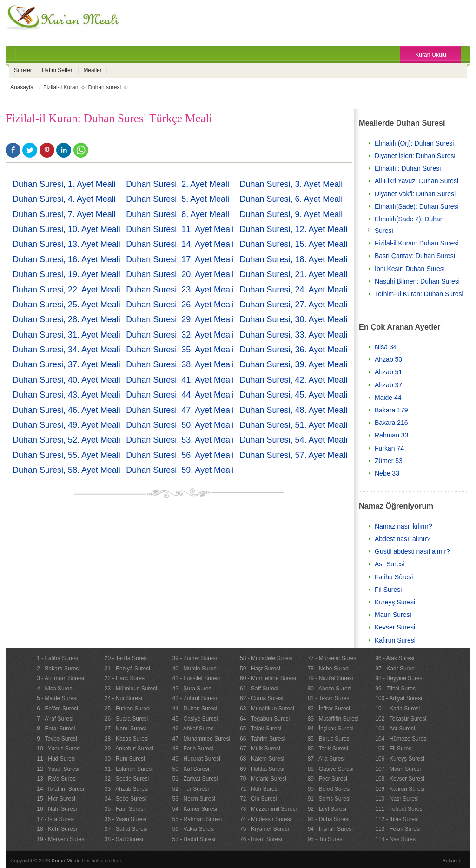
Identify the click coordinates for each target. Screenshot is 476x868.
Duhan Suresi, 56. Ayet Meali (180, 455)
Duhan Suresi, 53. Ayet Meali (180, 440)
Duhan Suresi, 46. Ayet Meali (66, 410)
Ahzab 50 (388, 359)
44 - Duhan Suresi (195, 709)
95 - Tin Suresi (326, 839)
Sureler (23, 70)
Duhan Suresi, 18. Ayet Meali (293, 259)
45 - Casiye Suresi (195, 719)
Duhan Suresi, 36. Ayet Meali (293, 350)
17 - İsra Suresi (56, 819)
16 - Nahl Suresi (57, 809)
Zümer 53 (389, 461)
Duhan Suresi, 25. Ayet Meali (66, 305)
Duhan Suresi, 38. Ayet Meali (180, 364)
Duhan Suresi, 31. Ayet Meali (66, 335)
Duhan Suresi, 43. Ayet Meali (66, 395)
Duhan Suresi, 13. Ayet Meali (66, 244)
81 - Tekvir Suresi (329, 698)
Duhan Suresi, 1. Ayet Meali (64, 184)
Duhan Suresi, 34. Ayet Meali (66, 350)
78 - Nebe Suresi (329, 669)
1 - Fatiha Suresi (57, 658)
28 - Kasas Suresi (127, 739)
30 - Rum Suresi (125, 759)
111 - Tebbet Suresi (399, 809)
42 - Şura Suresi (192, 689)
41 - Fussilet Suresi (196, 678)
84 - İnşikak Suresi (331, 729)
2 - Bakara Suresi (58, 669)
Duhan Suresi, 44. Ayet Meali (180, 395)
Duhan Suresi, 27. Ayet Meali (293, 305)
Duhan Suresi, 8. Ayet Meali (178, 214)
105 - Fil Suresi (394, 749)
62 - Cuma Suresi (261, 698)
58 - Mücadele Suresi (266, 658)
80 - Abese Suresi (330, 689)
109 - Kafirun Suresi (400, 789)
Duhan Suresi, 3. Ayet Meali (291, 184)
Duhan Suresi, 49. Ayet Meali (66, 425)
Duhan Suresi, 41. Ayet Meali (180, 380)
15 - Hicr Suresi (56, 799)
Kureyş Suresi (395, 602)
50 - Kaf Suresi (190, 769)
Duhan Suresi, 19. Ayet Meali (66, 274)
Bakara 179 (391, 410)
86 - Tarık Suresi (328, 749)
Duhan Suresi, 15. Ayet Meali (293, 244)
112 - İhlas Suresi (397, 819)
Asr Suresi (390, 564)
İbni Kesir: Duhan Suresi (410, 269)
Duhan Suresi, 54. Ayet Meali (293, 440)
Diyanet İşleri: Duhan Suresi (415, 156)
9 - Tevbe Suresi (57, 739)
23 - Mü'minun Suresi (131, 689)
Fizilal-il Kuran (61, 87)
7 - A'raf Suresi (55, 719)
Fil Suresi (388, 590)
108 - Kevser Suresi (400, 779)
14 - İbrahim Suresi (60, 789)
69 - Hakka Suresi (262, 769)
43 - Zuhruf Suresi (194, 698)
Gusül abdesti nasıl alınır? (412, 551)
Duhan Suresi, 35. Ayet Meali (180, 350)
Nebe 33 (387, 473)
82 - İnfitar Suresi (329, 709)
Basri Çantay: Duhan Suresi (415, 256)
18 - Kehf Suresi (57, 829)
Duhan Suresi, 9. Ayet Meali (291, 214)
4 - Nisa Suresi (55, 689)
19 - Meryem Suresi (61, 839)
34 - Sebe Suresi (125, 799)
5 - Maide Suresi (57, 698)
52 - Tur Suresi (190, 789)
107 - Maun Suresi (398, 769)
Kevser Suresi (395, 627)
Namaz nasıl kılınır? (403, 526)
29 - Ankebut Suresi (129, 749)
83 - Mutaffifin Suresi (333, 719)
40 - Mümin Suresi (195, 669)
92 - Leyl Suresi (327, 809)
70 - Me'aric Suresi (263, 779)
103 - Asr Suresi (395, 729)
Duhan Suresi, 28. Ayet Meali (66, 319)
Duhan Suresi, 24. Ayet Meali (293, 290)
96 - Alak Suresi (395, 658)
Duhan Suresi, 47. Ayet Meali (180, 410)
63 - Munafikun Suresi (267, 709)
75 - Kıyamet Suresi (264, 829)
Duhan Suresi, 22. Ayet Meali (66, 290)
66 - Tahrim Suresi (262, 739)
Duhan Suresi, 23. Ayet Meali (180, 290)
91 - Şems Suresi (329, 799)
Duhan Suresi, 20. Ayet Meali (180, 274)
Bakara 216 (391, 423)
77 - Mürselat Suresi (333, 658)
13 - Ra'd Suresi (57, 779)
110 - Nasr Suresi (397, 799)
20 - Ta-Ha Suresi (126, 658)
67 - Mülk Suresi (260, 749)
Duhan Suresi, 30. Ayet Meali (293, 319)
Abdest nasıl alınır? (403, 539)
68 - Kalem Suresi (262, 759)
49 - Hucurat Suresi (196, 759)
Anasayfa (22, 87)
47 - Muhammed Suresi (201, 739)
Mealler (92, 70)
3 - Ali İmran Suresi (60, 678)
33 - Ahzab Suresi (127, 789)
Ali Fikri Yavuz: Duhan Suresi (416, 181)
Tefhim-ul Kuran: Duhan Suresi (419, 294)
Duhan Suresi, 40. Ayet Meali (66, 380)
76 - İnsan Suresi (261, 839)
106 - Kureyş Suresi (400, 759)
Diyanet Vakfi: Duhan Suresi (415, 194)
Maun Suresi (393, 615)
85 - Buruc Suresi (329, 739)
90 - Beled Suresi (329, 789)
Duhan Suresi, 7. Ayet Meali (64, 214)
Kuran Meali (65, 861)
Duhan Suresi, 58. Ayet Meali (66, 470)
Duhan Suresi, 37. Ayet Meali (66, 364)
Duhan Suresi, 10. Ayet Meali (66, 229)
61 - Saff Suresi (259, 689)
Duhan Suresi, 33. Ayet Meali (293, 335)
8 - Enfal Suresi (56, 729)
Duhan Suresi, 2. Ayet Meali (178, 184)
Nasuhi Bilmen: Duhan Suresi (417, 281)
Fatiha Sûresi (394, 577)
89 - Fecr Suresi (327, 779)
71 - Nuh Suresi (259, 789)
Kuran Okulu (431, 55)
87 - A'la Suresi (326, 759)
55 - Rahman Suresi (197, 819)
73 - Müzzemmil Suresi (268, 809)
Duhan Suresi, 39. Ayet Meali (293, 364)
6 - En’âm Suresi (57, 709)
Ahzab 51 (388, 372)
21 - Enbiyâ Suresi (127, 669)
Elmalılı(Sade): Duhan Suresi (417, 206)
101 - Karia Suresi (397, 709)
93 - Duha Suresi (329, 819)
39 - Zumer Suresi (194, 658)
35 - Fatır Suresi (125, 809)
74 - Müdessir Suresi (265, 819)
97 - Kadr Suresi (395, 669)
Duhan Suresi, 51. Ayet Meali (293, 425)
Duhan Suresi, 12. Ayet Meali (293, 229)
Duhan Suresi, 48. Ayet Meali (293, 410)
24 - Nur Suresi (123, 698)
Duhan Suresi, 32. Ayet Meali (180, 335)
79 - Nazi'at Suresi (331, 678)
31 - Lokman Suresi (129, 769)
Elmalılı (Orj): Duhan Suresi (414, 143)
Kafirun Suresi (395, 640)
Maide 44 (388, 398)
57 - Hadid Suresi (194, 839)
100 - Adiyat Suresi (399, 698)
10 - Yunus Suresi (59, 749)
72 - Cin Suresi (258, 799)
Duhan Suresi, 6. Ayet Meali (291, 199)
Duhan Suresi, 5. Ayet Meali (178, 199)
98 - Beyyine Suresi (399, 678)
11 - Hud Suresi (56, 759)
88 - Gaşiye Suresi (331, 769)
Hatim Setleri (58, 70)
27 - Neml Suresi (125, 729)
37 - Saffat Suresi (126, 829)
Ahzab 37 (388, 385)
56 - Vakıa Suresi (193, 829)
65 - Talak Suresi (261, 729)
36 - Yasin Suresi (126, 819)
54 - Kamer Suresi (195, 809)
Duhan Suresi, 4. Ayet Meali (64, 199)
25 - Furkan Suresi (128, 709)
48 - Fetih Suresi (192, 749)
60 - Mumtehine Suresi (268, 678)
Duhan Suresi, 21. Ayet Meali (293, 274)
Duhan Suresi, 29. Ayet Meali (180, 319)
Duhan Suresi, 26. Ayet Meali (180, 305)
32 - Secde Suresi (127, 779)
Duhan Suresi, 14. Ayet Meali (180, 244)
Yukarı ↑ (452, 861)
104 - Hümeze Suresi (401, 739)
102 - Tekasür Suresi (401, 719)
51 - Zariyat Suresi (195, 779)
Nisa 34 (386, 347)
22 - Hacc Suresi (125, 678)
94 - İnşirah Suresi (330, 829)
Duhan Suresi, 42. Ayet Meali (293, 380)
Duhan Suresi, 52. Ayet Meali (66, 440)
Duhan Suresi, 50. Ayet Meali (180, 425)
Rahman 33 (391, 435)
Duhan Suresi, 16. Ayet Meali (66, 259)
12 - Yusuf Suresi (58, 769)
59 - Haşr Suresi (260, 669)
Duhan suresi (104, 87)
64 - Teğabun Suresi (265, 719)
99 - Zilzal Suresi (396, 689)
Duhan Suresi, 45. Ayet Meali (293, 395)
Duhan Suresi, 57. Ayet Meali (293, 455)
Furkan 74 (389, 448)
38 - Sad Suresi (124, 839)
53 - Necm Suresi (194, 799)
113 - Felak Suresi (398, 829)
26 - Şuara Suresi (126, 719)
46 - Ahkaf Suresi (193, 729)
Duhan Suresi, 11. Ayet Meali (180, 229)
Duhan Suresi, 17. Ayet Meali (180, 259)
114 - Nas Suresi (396, 839)
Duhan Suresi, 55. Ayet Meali (66, 455)
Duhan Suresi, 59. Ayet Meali (180, 470)
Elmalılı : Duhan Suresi (408, 168)
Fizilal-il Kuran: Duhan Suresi (417, 243)
